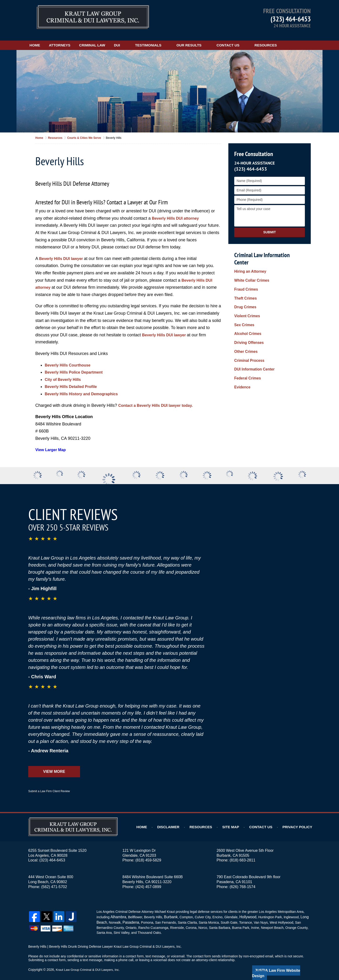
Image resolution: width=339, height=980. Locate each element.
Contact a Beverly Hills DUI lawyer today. (159, 400)
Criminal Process (248, 334)
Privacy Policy (300, 822)
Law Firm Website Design (286, 963)
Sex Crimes (243, 305)
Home (41, 39)
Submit (270, 227)
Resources (291, 39)
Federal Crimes (246, 350)
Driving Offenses (247, 319)
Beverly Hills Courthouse (70, 359)
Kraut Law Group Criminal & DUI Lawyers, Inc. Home (93, 18)
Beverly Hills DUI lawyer (64, 253)
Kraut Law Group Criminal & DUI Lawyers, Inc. (90, 963)
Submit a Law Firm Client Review (49, 786)
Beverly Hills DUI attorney (178, 213)
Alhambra (117, 911)
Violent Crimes (246, 297)
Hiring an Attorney (249, 259)
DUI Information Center (252, 342)
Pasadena (129, 916)
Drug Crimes (244, 289)
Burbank (168, 911)
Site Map (238, 822)
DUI (142, 39)
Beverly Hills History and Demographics (85, 388)
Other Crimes (245, 327)
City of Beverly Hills (65, 374)
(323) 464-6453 (291, 19)
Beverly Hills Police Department (77, 367)
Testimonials (174, 39)
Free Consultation (253, 148)
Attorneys (72, 39)
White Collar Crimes (250, 267)
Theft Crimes (244, 282)
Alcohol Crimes (246, 312)
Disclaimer (180, 822)
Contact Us (253, 39)
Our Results (214, 39)
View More (54, 766)
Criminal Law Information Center (268, 249)
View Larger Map (52, 444)
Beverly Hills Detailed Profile (73, 381)
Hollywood (244, 911)
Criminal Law (111, 39)
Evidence (241, 357)
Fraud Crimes (245, 275)
